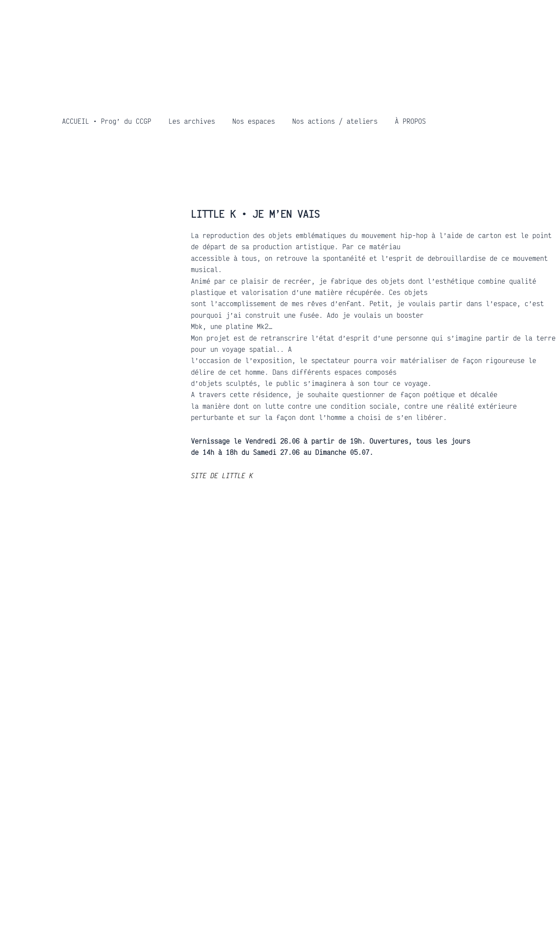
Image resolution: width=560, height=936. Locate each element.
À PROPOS (410, 121)
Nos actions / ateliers (335, 121)
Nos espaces (254, 121)
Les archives (192, 121)
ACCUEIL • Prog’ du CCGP (107, 121)
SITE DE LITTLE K (222, 476)
